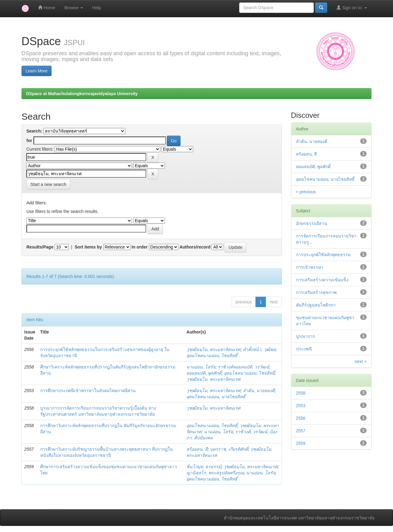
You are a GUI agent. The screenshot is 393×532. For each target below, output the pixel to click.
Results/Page (40, 247)
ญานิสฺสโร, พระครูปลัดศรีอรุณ (215, 473)
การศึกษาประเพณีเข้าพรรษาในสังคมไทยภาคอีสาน (88, 391)
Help (97, 8)
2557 (301, 431)
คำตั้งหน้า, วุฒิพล (259, 349)
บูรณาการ (305, 336)
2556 (301, 418)
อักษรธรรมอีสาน (312, 223)
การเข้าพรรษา (310, 267)
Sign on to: (352, 8)
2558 (301, 393)
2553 (301, 406)
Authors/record (195, 247)
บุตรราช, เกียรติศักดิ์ (229, 449)
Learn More (37, 71)
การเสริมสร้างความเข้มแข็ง (322, 280)
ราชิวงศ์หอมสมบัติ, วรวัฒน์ (243, 367)
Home (47, 8)
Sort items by (88, 247)
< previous (306, 192)
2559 (301, 443)
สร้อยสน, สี (197, 449)
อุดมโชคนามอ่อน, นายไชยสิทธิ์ (216, 397)
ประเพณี (304, 349)
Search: (34, 131)
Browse (74, 8)
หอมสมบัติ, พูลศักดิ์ (204, 373)
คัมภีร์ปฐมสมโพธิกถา (316, 305)
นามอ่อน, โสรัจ (201, 367)
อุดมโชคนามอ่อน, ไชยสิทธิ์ (212, 356)
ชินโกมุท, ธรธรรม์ (204, 467)
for (29, 141)
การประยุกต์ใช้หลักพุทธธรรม (323, 255)
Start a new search (48, 184)
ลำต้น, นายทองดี (259, 391)
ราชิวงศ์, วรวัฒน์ (251, 432)
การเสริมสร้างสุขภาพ (316, 292)
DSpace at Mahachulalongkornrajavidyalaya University (82, 94)
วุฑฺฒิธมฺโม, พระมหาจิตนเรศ (213, 349)
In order (140, 247)
